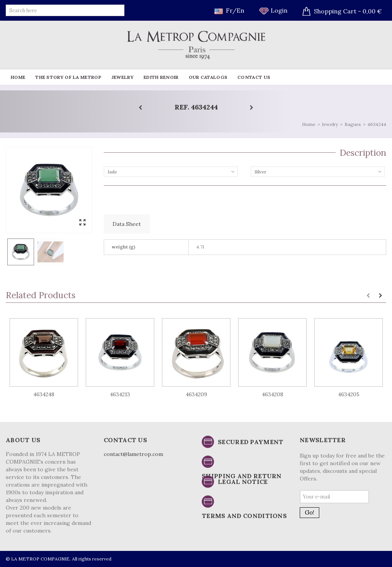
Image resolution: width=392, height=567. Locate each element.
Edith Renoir (161, 77)
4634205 (349, 394)
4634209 (196, 394)
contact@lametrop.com (133, 454)
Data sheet (127, 224)
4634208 (273, 394)
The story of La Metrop (68, 77)
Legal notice (243, 482)
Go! (310, 512)
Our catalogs (208, 77)
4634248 (44, 394)
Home (18, 77)
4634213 (120, 394)
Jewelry (122, 77)
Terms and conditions (244, 516)
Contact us (254, 77)
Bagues (353, 124)
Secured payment (251, 442)
